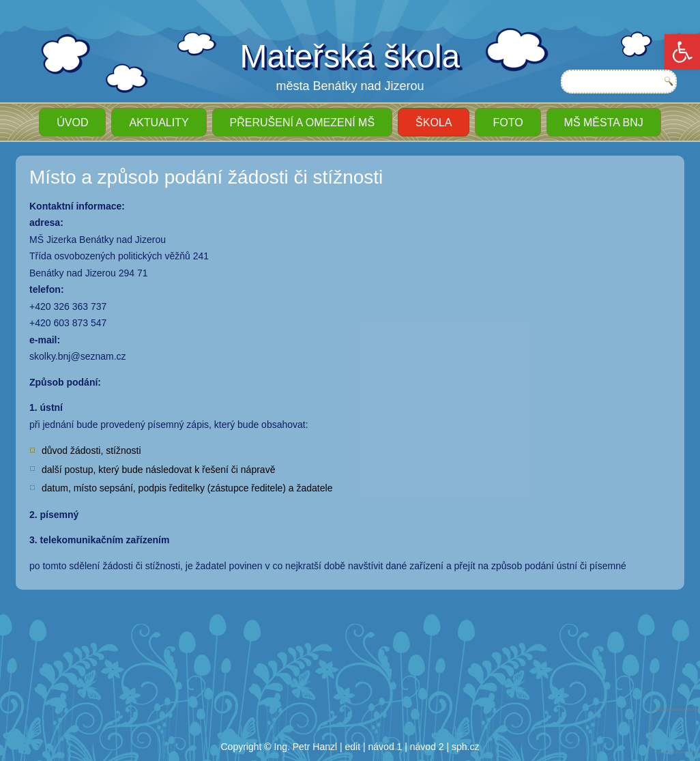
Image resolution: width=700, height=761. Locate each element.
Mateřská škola (350, 56)
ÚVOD (72, 123)
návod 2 (427, 747)
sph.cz (465, 747)
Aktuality (159, 123)
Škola (434, 123)
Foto (508, 123)
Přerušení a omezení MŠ (302, 123)
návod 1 (385, 747)
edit (353, 747)
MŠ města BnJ (604, 123)
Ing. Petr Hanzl (306, 747)
